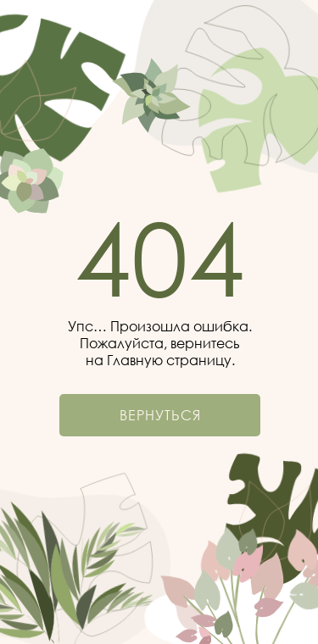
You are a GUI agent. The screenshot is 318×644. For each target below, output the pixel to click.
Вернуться (160, 415)
